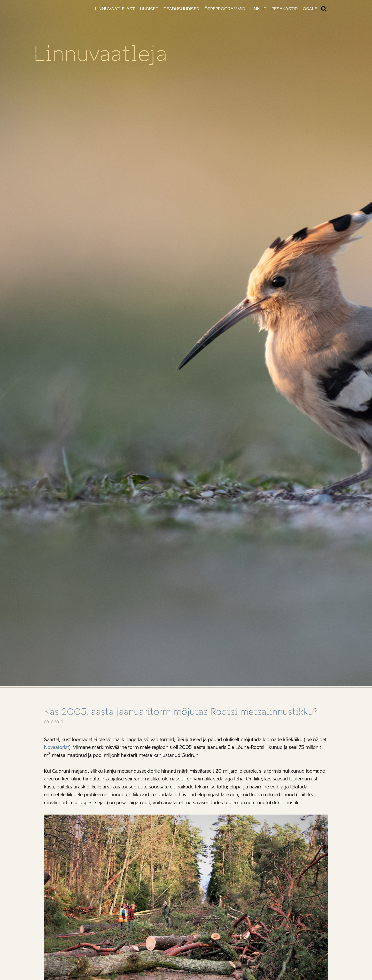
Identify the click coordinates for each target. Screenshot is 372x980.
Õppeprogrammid (225, 9)
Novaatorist (56, 747)
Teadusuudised (181, 9)
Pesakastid (285, 9)
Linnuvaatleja (100, 54)
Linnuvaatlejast (115, 9)
